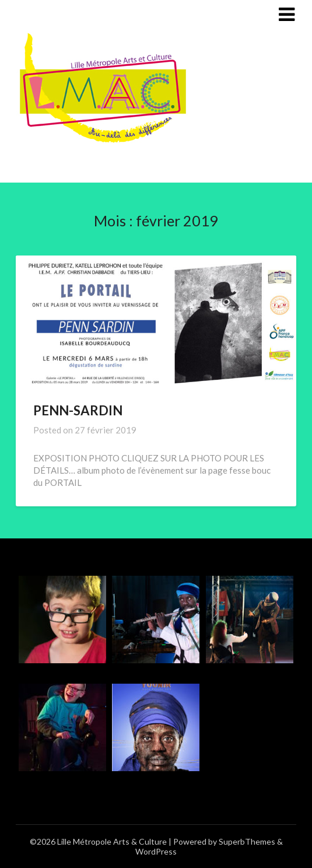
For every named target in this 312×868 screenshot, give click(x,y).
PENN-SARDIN (78, 410)
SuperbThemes (247, 841)
